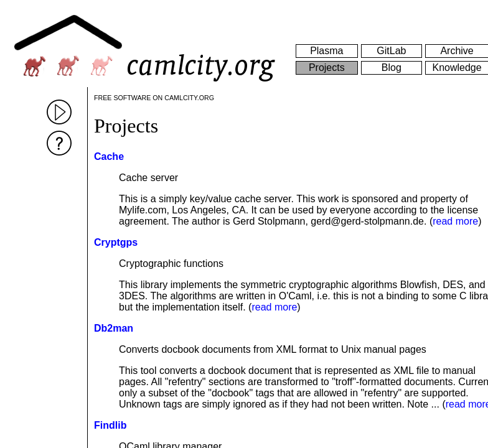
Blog (392, 68)
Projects (327, 68)
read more (455, 221)
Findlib (110, 425)
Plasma (326, 51)
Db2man (114, 328)
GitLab (391, 51)
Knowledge (457, 68)
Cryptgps (116, 242)
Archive (457, 51)
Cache (109, 156)
